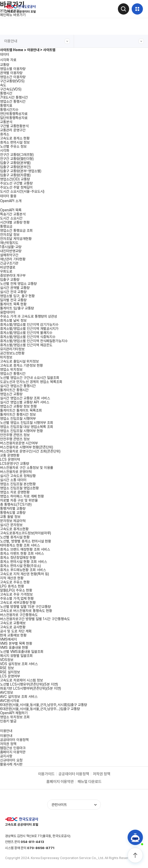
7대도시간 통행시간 (14, 97)
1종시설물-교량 (11, 247)
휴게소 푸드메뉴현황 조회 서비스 (23, 570)
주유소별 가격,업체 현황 (17, 598)
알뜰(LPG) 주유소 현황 (16, 590)
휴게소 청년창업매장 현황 (18, 558)
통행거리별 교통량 (13, 508)
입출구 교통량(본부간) (15, 167)
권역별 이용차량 (11, 73)
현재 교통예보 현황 (13, 635)
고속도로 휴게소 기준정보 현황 (21, 365)
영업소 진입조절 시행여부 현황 (21, 431)
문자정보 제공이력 (13, 521)
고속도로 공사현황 (13, 627)
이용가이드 (46, 774)
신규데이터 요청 (11, 760)
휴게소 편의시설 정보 (15, 142)
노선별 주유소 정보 (13, 146)
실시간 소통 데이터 (13, 480)
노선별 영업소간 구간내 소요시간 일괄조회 (30, 378)
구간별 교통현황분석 (14, 126)
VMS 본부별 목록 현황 (16, 643)
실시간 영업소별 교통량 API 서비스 (25, 402)
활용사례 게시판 (11, 764)
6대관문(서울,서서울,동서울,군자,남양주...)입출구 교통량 (40, 709)
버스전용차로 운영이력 (16, 472)
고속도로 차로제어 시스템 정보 (21, 680)
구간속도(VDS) (11, 89)
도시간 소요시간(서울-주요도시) (22, 191)
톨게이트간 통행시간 (14, 390)
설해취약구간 (9, 255)
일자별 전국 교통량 (13, 300)
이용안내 (37, 41)
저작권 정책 (8, 744)
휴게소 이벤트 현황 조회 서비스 (22, 553)
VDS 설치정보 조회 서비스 (19, 664)
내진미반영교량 (11, 251)
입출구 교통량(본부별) (15, 163)
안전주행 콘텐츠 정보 (15, 439)
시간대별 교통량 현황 (15, 222)
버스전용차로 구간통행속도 (19, 615)
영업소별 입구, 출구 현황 (17, 296)
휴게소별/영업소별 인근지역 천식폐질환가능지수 (34, 341)
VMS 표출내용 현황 (14, 647)
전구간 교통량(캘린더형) (17, 159)
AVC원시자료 (10, 701)
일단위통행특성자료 (14, 118)
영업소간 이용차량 (13, 77)
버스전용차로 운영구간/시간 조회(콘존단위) (30, 451)
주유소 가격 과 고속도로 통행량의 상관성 (29, 316)
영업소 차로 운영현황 (15, 492)
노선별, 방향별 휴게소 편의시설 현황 (26, 541)
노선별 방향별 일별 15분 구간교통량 (25, 607)
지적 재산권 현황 (12, 578)
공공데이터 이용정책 (14, 740)
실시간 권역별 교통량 (15, 288)
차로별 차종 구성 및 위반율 (19, 500)
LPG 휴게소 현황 (12, 586)
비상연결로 (8, 267)
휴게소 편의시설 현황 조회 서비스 (23, 562)
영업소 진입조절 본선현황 (18, 484)
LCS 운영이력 (10, 459)
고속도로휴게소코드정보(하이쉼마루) (26, 533)
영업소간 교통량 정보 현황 (18, 406)
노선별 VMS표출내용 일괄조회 (22, 652)
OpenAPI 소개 (11, 201)
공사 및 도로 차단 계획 (16, 631)
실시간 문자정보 (11, 525)
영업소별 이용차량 (13, 69)
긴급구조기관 (9, 263)
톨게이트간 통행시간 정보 (18, 414)
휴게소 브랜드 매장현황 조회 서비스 (25, 549)
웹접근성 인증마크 (13, 748)
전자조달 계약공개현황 (16, 239)
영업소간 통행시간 (13, 101)
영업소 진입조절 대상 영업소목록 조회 (27, 427)
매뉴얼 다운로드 (90, 782)
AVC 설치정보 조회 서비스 (19, 697)
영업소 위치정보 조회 (15, 717)
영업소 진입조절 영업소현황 (19, 488)
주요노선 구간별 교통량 (16, 183)
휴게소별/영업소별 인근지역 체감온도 (26, 345)
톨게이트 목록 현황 (13, 304)
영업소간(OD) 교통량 (15, 179)
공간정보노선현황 (12, 353)
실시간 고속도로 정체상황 (18, 476)
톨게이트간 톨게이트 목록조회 (21, 410)
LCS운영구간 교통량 (15, 464)
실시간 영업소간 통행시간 (18, 386)
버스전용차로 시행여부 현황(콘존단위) (27, 447)
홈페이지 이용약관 (13, 752)
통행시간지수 (9, 110)
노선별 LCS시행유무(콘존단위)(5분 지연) (29, 684)
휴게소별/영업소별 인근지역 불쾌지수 (26, 333)
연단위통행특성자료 (14, 114)
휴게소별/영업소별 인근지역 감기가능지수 (29, 325)
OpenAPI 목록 (11, 210)
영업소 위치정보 (11, 369)
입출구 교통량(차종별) (15, 175)
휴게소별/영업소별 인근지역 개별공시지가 (29, 329)
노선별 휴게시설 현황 (15, 537)
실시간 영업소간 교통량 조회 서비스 (25, 398)
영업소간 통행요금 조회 (16, 230)
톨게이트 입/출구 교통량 (17, 308)
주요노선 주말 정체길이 (16, 187)
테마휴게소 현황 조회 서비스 (20, 545)
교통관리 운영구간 (13, 130)
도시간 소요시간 (11, 218)
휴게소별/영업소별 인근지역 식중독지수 (28, 337)
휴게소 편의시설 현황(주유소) (20, 566)
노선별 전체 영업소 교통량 (18, 284)
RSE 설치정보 (10, 672)
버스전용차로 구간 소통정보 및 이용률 (27, 468)
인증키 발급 (8, 721)
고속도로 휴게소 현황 (15, 138)
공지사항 (6, 756)
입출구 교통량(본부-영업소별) (21, 171)
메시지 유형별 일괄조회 (16, 656)
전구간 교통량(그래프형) (17, 155)
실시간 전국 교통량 (13, 292)
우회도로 (6, 271)
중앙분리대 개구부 (13, 275)
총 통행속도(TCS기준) (16, 504)
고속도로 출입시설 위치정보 (19, 361)
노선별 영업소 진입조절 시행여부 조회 (27, 423)
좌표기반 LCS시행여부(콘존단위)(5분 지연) (30, 688)
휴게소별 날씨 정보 (13, 320)
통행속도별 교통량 (13, 513)
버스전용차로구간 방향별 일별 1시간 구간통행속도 (35, 619)
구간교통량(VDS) (12, 81)
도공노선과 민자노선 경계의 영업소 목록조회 (31, 382)
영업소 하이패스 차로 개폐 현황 (22, 496)
